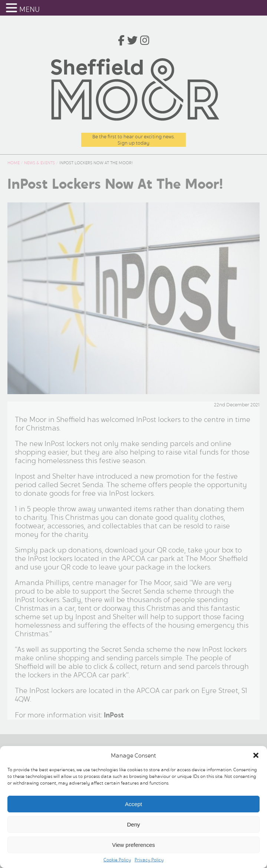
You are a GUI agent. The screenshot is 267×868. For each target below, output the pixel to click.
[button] (256, 755)
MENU (29, 9)
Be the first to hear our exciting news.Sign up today (133, 140)
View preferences (133, 845)
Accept (133, 804)
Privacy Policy (149, 860)
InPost (114, 715)
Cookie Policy (117, 860)
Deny (133, 824)
